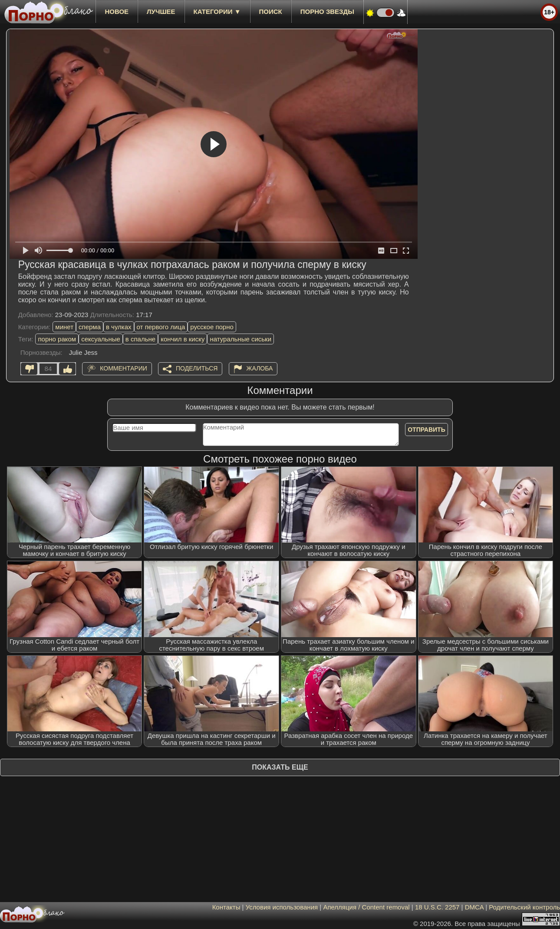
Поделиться (197, 368)
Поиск (271, 12)
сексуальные (101, 339)
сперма (90, 327)
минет (64, 327)
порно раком (57, 339)
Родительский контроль (524, 907)
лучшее (161, 12)
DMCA (474, 907)
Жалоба (260, 368)
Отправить (427, 430)
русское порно (212, 327)
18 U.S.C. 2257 (437, 907)
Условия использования (282, 907)
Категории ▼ (217, 12)
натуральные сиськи (240, 339)
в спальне (140, 339)
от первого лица (161, 327)
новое (117, 12)
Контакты (226, 907)
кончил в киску (183, 339)
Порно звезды (327, 12)
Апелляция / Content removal (366, 907)
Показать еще (280, 767)
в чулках (119, 327)
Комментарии (124, 368)
